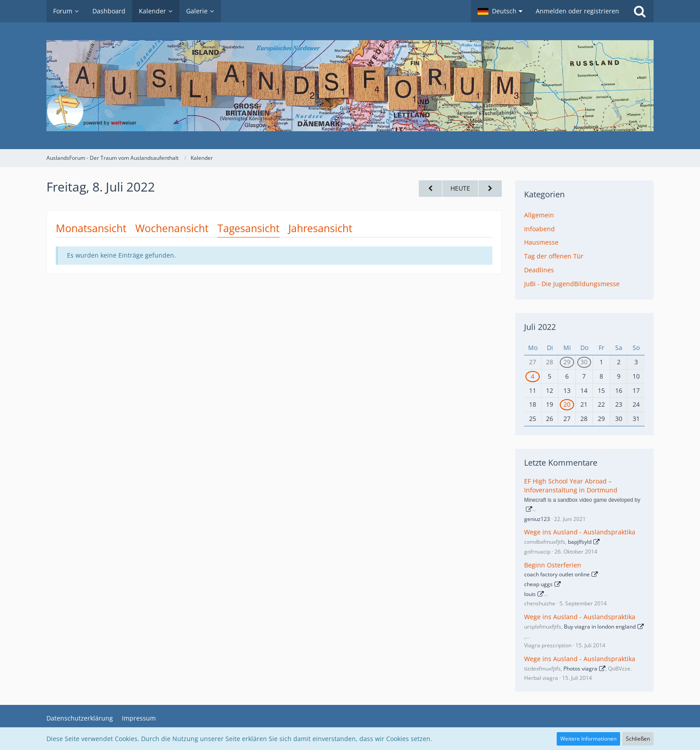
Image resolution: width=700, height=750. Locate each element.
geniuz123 (537, 519)
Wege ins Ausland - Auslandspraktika (580, 532)
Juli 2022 (540, 327)
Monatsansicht (91, 228)
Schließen (638, 739)
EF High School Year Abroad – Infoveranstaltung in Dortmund (571, 486)
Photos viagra (580, 669)
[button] (500, 11)
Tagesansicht (248, 228)
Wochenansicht (172, 228)
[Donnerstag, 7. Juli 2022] (430, 189)
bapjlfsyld (580, 542)
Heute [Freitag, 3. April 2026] (460, 188)
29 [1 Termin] (567, 362)
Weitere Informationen (588, 739)
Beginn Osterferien (553, 565)
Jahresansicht (320, 228)
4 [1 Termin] (533, 376)
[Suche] (640, 11)
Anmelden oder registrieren (577, 11)
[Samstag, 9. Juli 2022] (490, 189)
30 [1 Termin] (584, 362)
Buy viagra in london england (600, 627)
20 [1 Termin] (567, 404)
